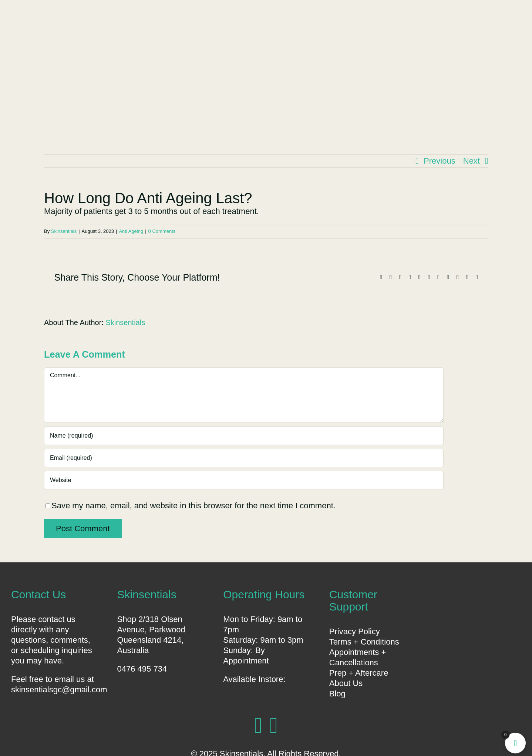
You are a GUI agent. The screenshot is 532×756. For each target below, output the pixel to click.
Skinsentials (64, 231)
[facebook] (258, 726)
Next (472, 161)
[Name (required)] (244, 436)
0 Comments (162, 231)
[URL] (244, 480)
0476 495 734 (142, 669)
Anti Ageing (131, 231)
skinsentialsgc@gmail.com (59, 690)
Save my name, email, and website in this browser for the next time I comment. (193, 506)
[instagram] (274, 726)
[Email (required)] (244, 458)
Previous (440, 161)
